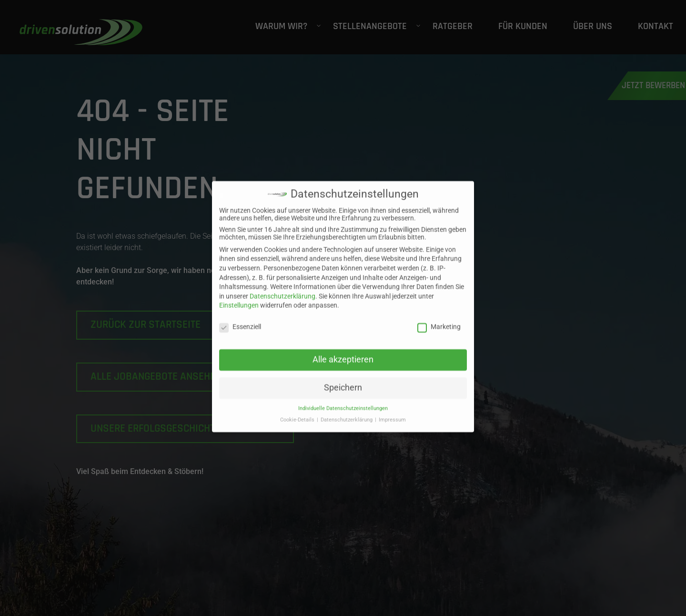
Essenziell (240, 320)
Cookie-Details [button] (298, 413)
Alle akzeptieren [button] (343, 353)
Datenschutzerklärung (282, 289)
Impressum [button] (392, 413)
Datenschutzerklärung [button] (347, 413)
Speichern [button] (343, 381)
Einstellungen (239, 298)
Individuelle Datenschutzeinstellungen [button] (343, 401)
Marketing (439, 320)
